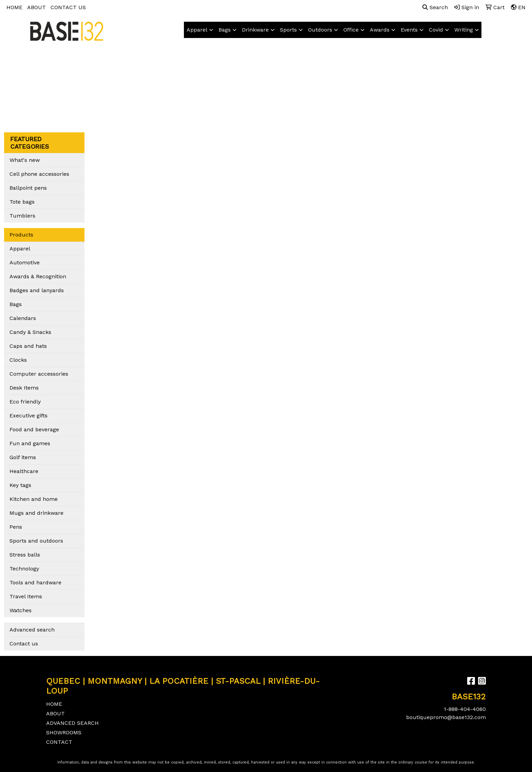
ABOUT (36, 7)
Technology (24, 569)
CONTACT (59, 742)
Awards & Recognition (38, 276)
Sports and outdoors (36, 541)
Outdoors (320, 30)
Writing (464, 30)
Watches (21, 610)
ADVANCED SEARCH (72, 723)
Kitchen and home (34, 499)
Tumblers (22, 216)
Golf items (23, 457)
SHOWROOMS (64, 732)
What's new (25, 160)
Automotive (25, 262)
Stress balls (25, 555)
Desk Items (24, 388)
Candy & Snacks (30, 332)
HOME (14, 7)
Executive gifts (28, 416)
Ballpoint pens (28, 188)
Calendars (23, 318)
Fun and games (30, 443)
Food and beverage (34, 429)
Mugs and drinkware (36, 513)
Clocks (18, 360)
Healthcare (24, 471)
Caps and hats (28, 346)
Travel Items (26, 596)
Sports (288, 30)
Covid (436, 30)
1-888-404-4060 (465, 709)
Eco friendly (25, 402)
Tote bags (22, 202)
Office (351, 30)
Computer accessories (39, 374)
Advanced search (32, 630)
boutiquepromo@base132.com (446, 717)
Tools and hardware (35, 582)
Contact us (24, 644)
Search (435, 7)
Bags (225, 30)
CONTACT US (68, 7)
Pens (16, 527)
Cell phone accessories (39, 174)
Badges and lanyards (37, 290)
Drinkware (255, 30)
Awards (380, 30)
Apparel (197, 30)
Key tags (20, 485)
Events (409, 30)
